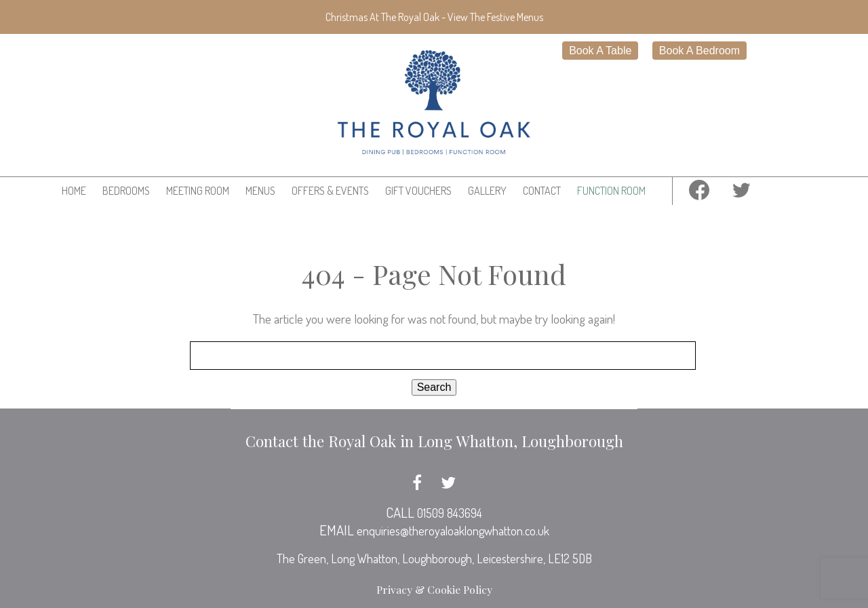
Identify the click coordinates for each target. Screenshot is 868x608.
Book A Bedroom (699, 51)
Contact (542, 191)
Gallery (487, 191)
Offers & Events (330, 191)
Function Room (611, 191)
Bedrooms (126, 191)
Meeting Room (198, 191)
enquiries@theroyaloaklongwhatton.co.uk (453, 531)
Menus (260, 191)
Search (434, 387)
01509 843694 (450, 513)
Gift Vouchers (418, 191)
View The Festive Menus (495, 17)
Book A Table (600, 51)
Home (74, 191)
